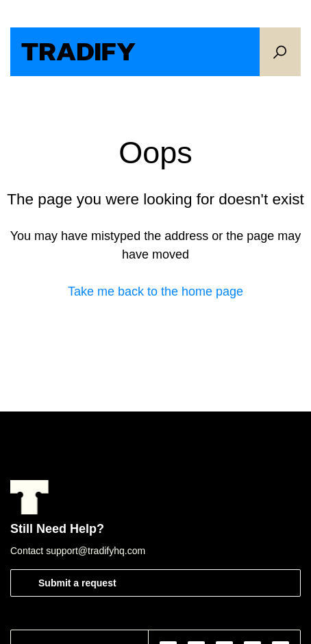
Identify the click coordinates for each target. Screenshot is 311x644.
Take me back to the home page (155, 291)
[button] (280, 52)
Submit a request (77, 583)
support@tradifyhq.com (96, 551)
